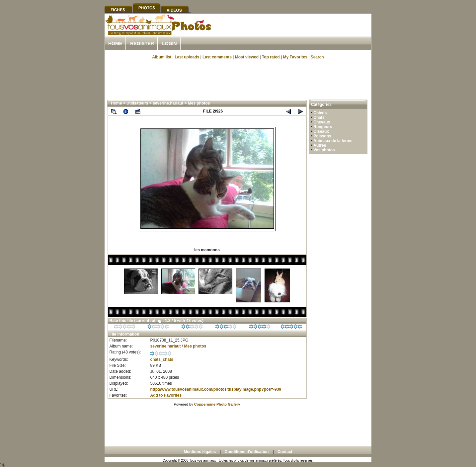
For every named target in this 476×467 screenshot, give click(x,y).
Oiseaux (321, 131)
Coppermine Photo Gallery (217, 404)
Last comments (217, 57)
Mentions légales (200, 452)
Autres (320, 145)
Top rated (271, 57)
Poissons (322, 136)
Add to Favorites (166, 395)
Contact (285, 452)
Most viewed (247, 57)
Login (169, 43)
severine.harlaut (168, 103)
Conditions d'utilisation (247, 452)
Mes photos (199, 103)
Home (115, 43)
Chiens (320, 113)
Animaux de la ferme (333, 141)
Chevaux (322, 122)
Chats (319, 117)
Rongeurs (323, 127)
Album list (162, 57)
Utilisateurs (137, 103)
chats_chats (161, 359)
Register (142, 43)
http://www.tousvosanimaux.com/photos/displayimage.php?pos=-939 (216, 389)
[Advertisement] (294, 33)
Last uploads (187, 57)
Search (317, 57)
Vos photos (324, 150)
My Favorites (295, 57)
